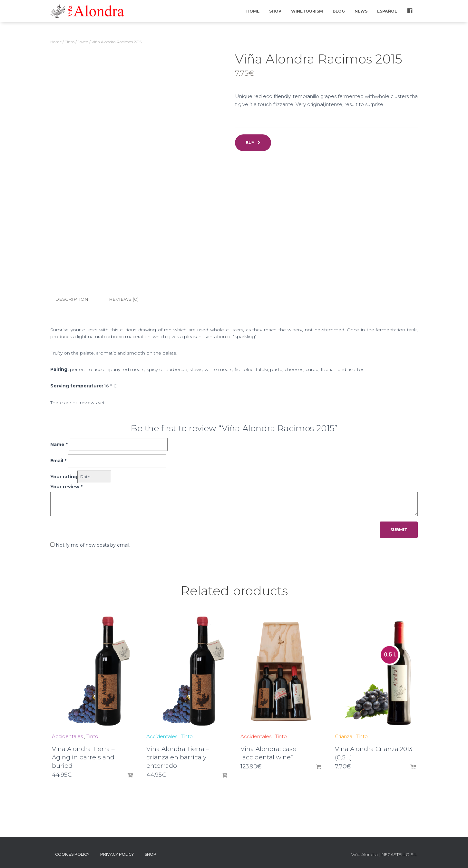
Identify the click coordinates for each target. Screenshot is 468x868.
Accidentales (67, 736)
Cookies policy (72, 854)
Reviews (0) (124, 299)
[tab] (77, 299)
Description (72, 299)
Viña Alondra (365, 854)
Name (59, 444)
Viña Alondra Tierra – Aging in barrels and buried (83, 757)
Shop (275, 11)
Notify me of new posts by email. (93, 545)
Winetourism (307, 11)
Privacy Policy (117, 854)
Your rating (64, 476)
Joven (83, 42)
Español (387, 11)
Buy (250, 143)
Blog (339, 11)
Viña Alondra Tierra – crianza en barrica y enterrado (178, 757)
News (361, 11)
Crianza (344, 736)
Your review (66, 486)
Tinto (70, 42)
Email (58, 461)
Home (253, 11)
